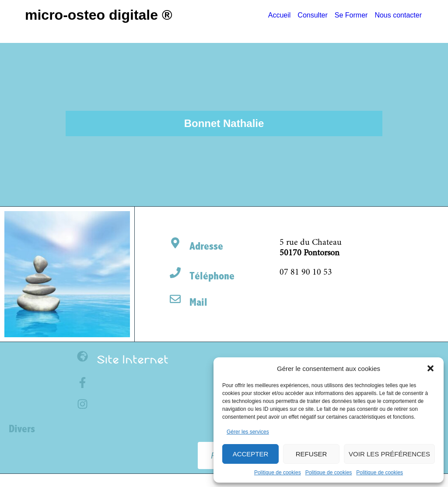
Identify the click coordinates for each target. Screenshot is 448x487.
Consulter (312, 15)
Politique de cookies (278, 473)
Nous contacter (398, 15)
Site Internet (133, 360)
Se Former (351, 15)
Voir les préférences (389, 454)
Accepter (251, 454)
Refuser (311, 454)
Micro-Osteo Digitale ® (99, 15)
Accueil (280, 15)
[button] (430, 368)
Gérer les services (248, 432)
